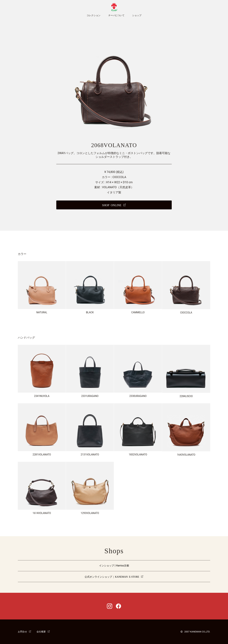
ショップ (137, 15)
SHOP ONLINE (112, 205)
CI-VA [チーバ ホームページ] (114, 7)
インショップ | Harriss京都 (114, 566)
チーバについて (116, 15)
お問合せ (22, 631)
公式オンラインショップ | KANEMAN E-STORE (112, 577)
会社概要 (41, 631)
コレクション (94, 15)
